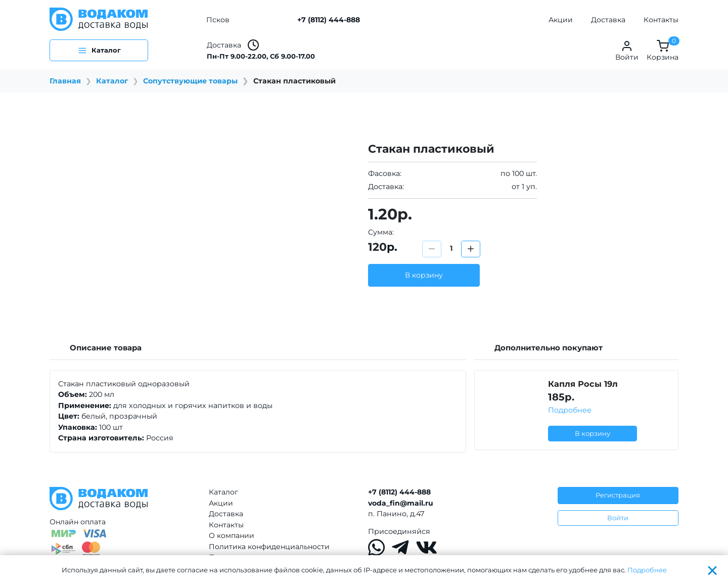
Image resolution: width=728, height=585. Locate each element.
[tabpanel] (258, 411)
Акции (561, 20)
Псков (218, 20)
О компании (232, 535)
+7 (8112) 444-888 (329, 20)
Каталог (112, 81)
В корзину (424, 275)
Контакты (661, 20)
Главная (65, 81)
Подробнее (570, 410)
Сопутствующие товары (190, 81)
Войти (618, 518)
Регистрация (618, 495)
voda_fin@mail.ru (401, 503)
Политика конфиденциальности (269, 547)
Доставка (608, 20)
